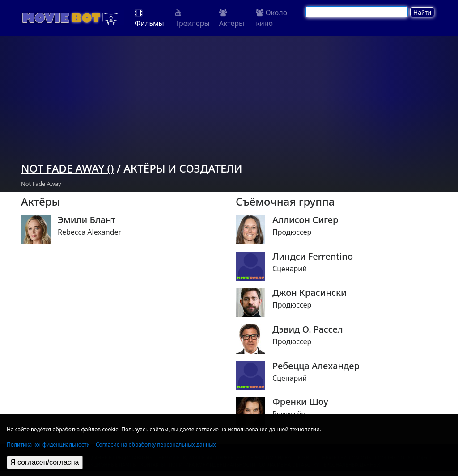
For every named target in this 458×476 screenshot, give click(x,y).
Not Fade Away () (67, 168)
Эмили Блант (87, 220)
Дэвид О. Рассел (308, 329)
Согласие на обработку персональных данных (156, 444)
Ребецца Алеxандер (316, 366)
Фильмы (149, 19)
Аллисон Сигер (305, 220)
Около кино (271, 18)
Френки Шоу (300, 402)
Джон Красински (310, 293)
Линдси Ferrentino (313, 257)
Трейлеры (193, 19)
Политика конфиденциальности (48, 444)
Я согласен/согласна (45, 462)
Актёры (232, 19)
